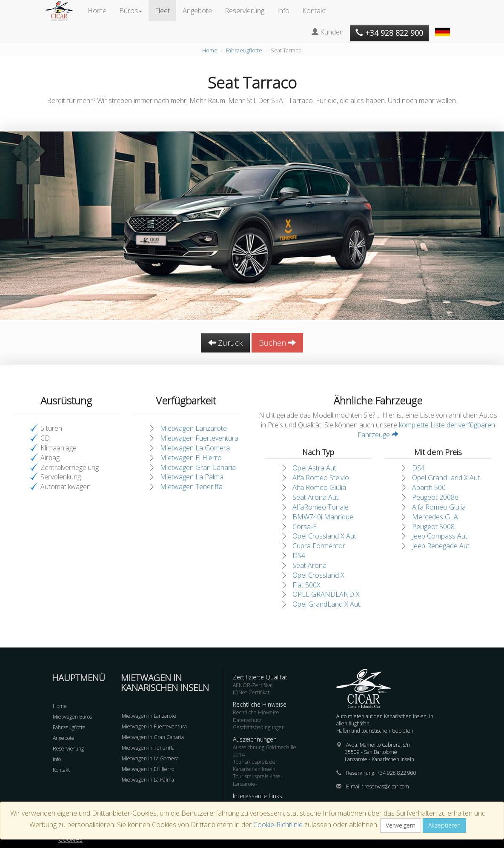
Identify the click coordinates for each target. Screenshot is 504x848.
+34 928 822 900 (397, 773)
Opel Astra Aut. (315, 468)
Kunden (328, 32)
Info (283, 11)
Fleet (162, 11)
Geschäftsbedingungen (259, 727)
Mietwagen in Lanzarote (149, 716)
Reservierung (245, 11)
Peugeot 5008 (433, 527)
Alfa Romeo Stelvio (321, 478)
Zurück (225, 343)
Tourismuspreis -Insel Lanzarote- (257, 780)
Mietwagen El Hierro (191, 458)
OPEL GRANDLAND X (326, 594)
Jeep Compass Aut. (440, 536)
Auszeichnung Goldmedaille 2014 (265, 751)
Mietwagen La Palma (192, 477)
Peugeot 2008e (435, 497)
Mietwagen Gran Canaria (198, 467)
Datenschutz (247, 720)
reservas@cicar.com (387, 786)
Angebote (197, 11)
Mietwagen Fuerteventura (199, 438)
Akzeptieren (444, 825)
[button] (444, 28)
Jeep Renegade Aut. (441, 546)
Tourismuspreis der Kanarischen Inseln (255, 765)
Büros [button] (131, 11)
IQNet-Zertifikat (251, 692)
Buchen (277, 343)
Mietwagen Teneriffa (191, 487)
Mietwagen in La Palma (148, 780)
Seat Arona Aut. (316, 497)
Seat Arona (309, 565)
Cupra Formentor (319, 546)
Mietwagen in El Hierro (148, 769)
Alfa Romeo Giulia (319, 487)
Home (97, 11)
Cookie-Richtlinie (278, 825)
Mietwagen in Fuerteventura (154, 726)
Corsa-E (305, 527)
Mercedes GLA (435, 517)
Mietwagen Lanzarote (193, 428)
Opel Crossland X (318, 575)
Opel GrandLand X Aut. (327, 604)
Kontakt (314, 11)
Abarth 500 (429, 487)
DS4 (299, 556)
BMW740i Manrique (323, 517)
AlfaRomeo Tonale (321, 507)
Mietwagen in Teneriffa (148, 748)
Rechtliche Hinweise (256, 712)
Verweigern (401, 825)
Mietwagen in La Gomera (150, 758)
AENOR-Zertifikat (253, 685)
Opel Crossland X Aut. (325, 536)
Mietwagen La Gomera (195, 448)
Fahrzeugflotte (244, 50)
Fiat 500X (306, 585)
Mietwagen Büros (72, 717)
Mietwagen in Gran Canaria (153, 737)
